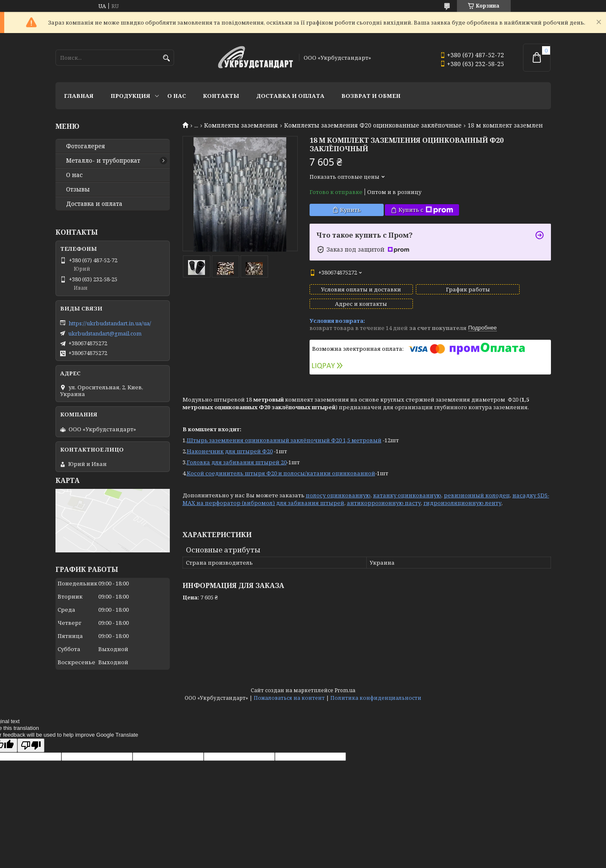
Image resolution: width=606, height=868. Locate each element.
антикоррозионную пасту (384, 495)
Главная (79, 96)
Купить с (426, 210)
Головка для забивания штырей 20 (237, 455)
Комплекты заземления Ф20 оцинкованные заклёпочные (373, 125)
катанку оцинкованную (407, 488)
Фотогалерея (86, 146)
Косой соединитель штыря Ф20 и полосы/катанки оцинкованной (281, 466)
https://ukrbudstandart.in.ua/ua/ (110, 323)
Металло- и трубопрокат (103, 161)
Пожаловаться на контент (289, 698)
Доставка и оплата (290, 96)
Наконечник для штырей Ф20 (230, 444)
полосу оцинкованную (338, 488)
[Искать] (167, 58)
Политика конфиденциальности (376, 698)
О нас (177, 96)
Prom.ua (345, 690)
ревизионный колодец (477, 488)
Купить (350, 210)
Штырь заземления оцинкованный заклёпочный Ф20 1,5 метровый (284, 433)
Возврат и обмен (371, 96)
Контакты (221, 96)
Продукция (130, 96)
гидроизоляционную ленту (462, 495)
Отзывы (78, 189)
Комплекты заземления (241, 125)
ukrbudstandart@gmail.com (105, 333)
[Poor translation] (31, 745)
